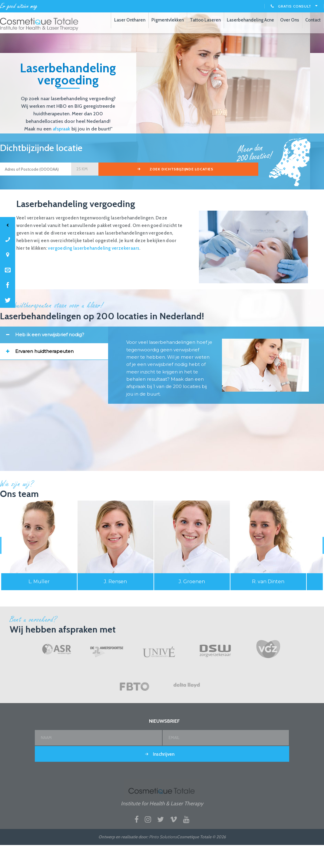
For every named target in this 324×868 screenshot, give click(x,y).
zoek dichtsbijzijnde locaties (137, 192)
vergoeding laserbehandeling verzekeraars (94, 270)
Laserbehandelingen (39, 24)
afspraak (61, 150)
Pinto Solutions (163, 858)
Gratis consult (294, 6)
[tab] (54, 356)
